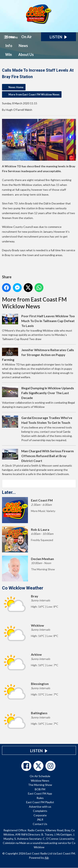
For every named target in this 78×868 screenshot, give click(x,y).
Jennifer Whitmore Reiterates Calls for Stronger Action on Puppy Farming (38, 355)
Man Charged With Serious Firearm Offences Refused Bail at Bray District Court (48, 456)
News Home (16, 87)
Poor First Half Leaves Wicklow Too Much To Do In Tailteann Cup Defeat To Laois (48, 321)
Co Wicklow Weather (23, 588)
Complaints (40, 811)
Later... (9, 492)
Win (9, 54)
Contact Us (40, 824)
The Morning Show (40, 785)
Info (9, 46)
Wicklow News (40, 781)
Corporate (40, 815)
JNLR (40, 819)
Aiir (47, 858)
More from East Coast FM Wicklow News (34, 94)
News (23, 46)
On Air (27, 37)
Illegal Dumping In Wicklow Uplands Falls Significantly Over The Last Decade (48, 393)
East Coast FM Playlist (40, 802)
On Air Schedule (40, 776)
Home (10, 37)
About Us (26, 54)
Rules (40, 798)
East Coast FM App (40, 793)
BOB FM (40, 789)
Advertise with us (40, 807)
